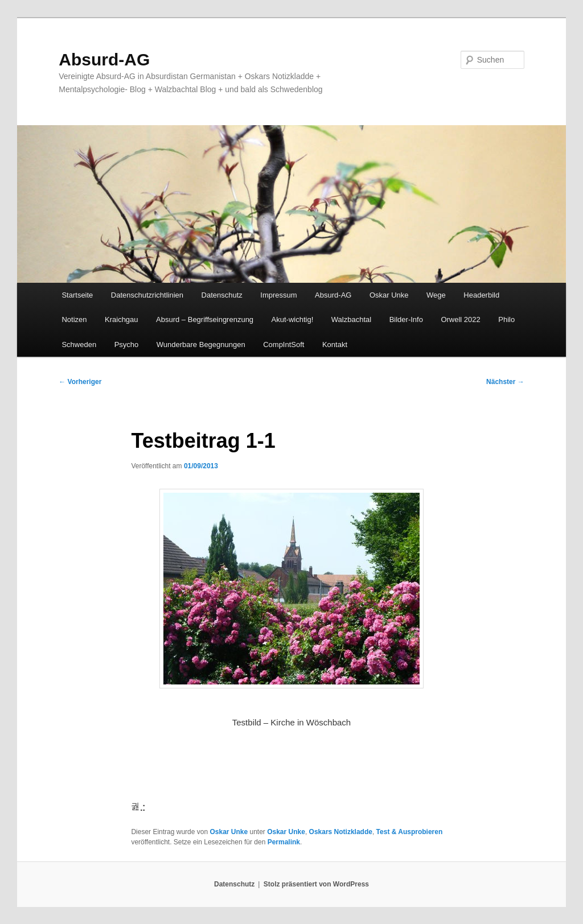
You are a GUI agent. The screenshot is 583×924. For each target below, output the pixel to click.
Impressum (278, 295)
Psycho (127, 345)
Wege (436, 295)
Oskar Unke (389, 295)
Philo (506, 319)
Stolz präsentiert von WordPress (316, 884)
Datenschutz (222, 295)
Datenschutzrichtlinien (147, 295)
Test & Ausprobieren (410, 832)
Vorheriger (80, 382)
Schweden (79, 345)
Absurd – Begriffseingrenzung (205, 319)
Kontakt (335, 345)
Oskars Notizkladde (341, 832)
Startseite (77, 295)
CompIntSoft (284, 345)
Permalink (284, 842)
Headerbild (481, 295)
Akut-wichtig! (293, 319)
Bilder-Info (406, 319)
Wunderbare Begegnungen (201, 345)
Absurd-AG (104, 59)
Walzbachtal (351, 319)
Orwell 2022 (460, 319)
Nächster (505, 382)
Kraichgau (122, 319)
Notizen (74, 319)
